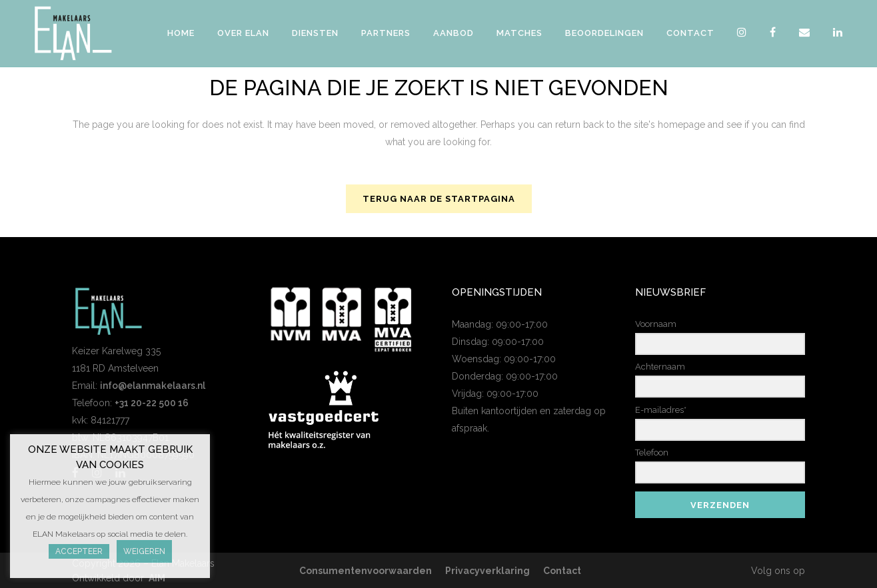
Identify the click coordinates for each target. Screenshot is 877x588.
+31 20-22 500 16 (152, 403)
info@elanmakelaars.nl (153, 386)
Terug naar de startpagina (439, 199)
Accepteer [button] (79, 551)
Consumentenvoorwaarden (366, 571)
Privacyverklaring (487, 571)
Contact (562, 571)
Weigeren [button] (144, 551)
